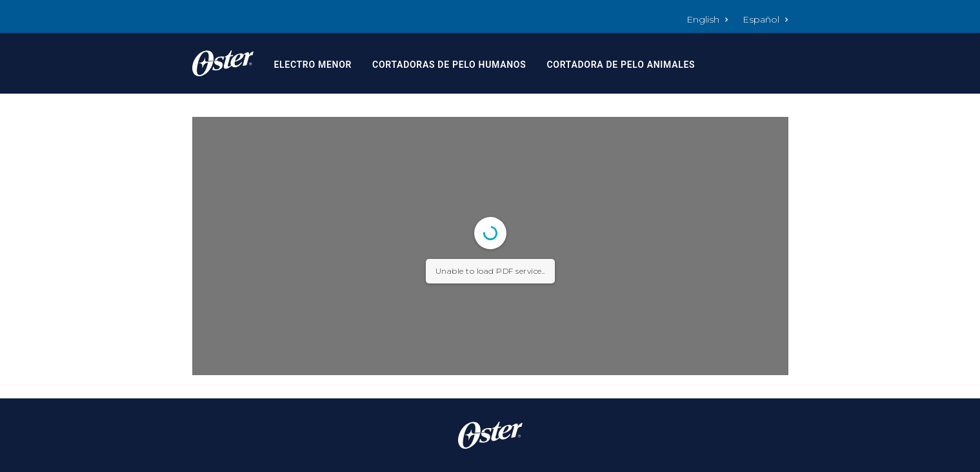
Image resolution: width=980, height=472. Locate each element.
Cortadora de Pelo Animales (621, 65)
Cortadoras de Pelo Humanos (449, 65)
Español (765, 19)
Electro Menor (313, 65)
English (707, 19)
